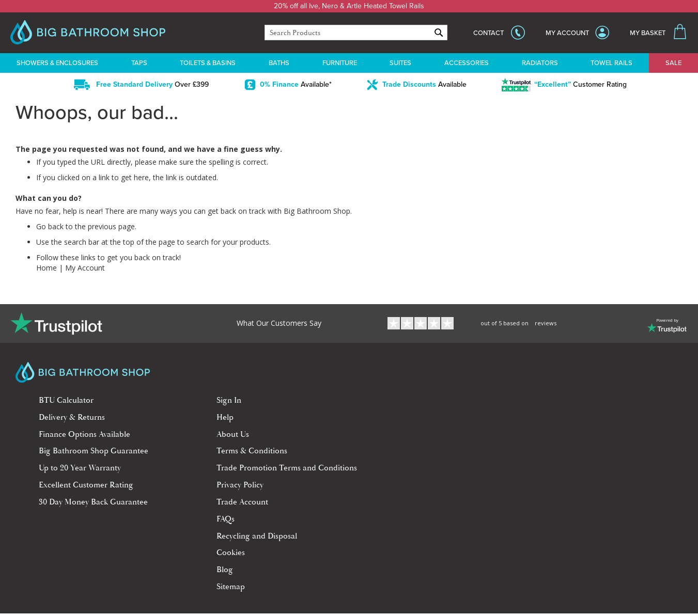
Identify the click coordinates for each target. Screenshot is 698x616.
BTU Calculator (66, 400)
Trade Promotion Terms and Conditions (287, 468)
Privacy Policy (240, 485)
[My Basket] (659, 33)
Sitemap (231, 587)
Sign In (229, 400)
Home (46, 268)
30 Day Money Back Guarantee (93, 502)
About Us (233, 434)
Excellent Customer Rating (86, 485)
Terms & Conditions (252, 451)
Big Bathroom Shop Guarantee (94, 451)
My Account (85, 268)
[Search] (439, 33)
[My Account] (577, 33)
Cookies (231, 552)
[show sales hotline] (499, 33)
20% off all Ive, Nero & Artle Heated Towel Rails (349, 6)
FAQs (226, 519)
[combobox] (356, 33)
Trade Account (242, 502)
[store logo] (88, 34)
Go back (50, 226)
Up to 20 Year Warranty (80, 468)
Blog (225, 570)
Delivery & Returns (72, 417)
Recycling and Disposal (257, 536)
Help (225, 417)
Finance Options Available (84, 434)
